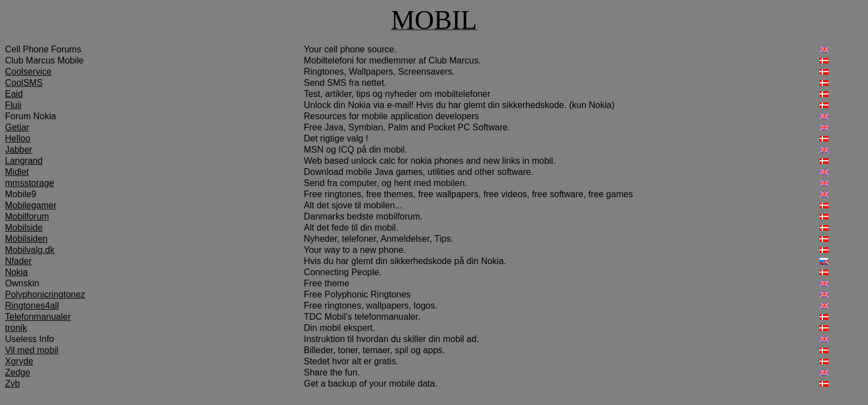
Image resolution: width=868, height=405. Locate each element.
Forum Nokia (31, 116)
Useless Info (29, 339)
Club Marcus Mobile (44, 60)
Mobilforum (27, 216)
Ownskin (22, 283)
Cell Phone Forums (43, 49)
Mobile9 (21, 194)
